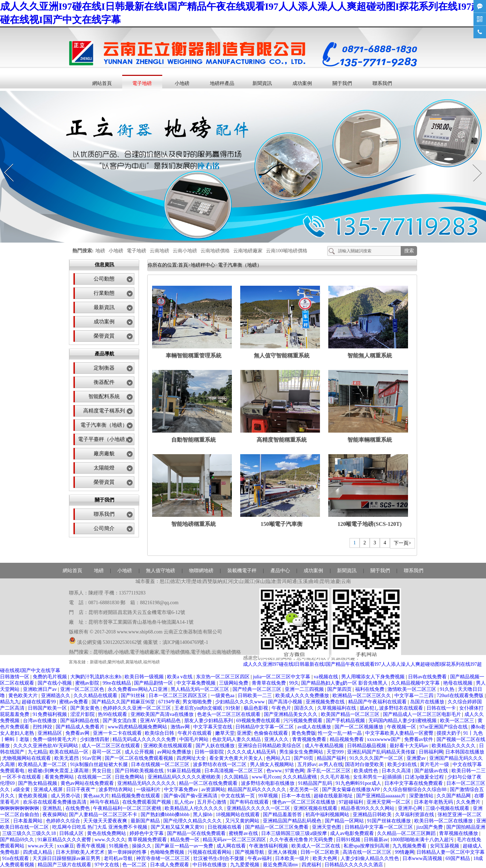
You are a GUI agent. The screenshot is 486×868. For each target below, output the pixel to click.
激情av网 (181, 727)
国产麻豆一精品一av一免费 (185, 846)
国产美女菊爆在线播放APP (351, 790)
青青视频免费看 (310, 739)
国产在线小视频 (55, 683)
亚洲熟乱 (53, 808)
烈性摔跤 (43, 727)
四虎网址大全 (192, 758)
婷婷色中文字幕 (147, 833)
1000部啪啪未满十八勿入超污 (423, 840)
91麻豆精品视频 (185, 771)
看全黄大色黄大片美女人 (237, 758)
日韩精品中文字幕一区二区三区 (379, 827)
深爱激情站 (422, 796)
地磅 (100, 251)
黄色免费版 (304, 733)
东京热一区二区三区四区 (224, 677)
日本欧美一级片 (293, 858)
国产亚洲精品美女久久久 (291, 714)
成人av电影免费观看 (352, 833)
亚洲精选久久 (56, 696)
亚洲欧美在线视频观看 (168, 746)
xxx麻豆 (66, 846)
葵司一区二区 (107, 752)
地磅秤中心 (203, 265)
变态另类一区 (305, 790)
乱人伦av (185, 802)
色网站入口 (279, 758)
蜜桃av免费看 (74, 702)
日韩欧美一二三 (256, 696)
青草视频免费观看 (148, 840)
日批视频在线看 (225, 827)
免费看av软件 (419, 739)
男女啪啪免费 (198, 702)
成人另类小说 (66, 796)
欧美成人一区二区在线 (316, 846)
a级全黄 (22, 790)
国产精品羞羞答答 (283, 815)
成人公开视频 (140, 752)
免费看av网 (78, 733)
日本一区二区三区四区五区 (179, 696)
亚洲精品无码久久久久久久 (147, 783)
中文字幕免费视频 (197, 683)
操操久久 (142, 846)
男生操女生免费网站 (302, 752)
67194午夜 (169, 702)
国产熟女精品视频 (38, 783)
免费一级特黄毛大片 (55, 739)
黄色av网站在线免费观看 (88, 783)
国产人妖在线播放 (216, 746)
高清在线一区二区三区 (368, 852)
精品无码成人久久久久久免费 (145, 739)
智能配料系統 (104, 396)
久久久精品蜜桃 (300, 777)
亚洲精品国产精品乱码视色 (293, 821)
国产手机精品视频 (346, 721)
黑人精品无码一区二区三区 (201, 689)
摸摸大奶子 (449, 733)
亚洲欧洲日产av (41, 689)
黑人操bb (203, 815)
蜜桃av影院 (88, 683)
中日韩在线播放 (210, 865)
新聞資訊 (262, 83)
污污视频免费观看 (304, 721)
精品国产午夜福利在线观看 (378, 702)
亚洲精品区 (50, 733)
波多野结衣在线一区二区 (220, 764)
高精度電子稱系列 (104, 411)
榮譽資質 (104, 336)
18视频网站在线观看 (238, 815)
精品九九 (10, 702)
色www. (275, 771)
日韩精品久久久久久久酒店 (354, 865)
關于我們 (342, 83)
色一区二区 (135, 865)
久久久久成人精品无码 (252, 752)
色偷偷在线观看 (272, 733)
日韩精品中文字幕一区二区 (265, 727)
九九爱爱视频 (245, 865)
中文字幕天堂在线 (213, 727)
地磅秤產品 (222, 83)
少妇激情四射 (95, 739)
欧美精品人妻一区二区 (43, 764)
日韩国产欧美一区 (48, 708)
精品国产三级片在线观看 (65, 865)
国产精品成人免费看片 (81, 727)
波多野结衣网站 (116, 790)
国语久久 (305, 708)
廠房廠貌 (104, 453)
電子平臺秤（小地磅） (104, 439)
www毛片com (266, 777)
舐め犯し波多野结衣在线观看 (392, 708)
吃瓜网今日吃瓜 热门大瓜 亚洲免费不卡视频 (100, 827)
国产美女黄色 (86, 708)
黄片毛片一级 (435, 764)
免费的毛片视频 (50, 677)
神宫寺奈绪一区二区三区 (164, 858)
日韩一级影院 (210, 752)
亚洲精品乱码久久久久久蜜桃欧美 (185, 777)
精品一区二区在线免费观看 (209, 783)
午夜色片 (282, 708)
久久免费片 (469, 802)
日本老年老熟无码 (434, 802)
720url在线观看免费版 (461, 696)
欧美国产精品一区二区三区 (351, 714)
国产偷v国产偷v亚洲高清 (191, 796)
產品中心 (280, 571)
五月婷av (307, 764)
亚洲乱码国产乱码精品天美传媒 (382, 752)
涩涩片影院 (83, 714)
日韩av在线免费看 (428, 677)
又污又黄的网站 (243, 821)
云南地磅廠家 (248, 251)
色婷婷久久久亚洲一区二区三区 (138, 708)
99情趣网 (405, 852)
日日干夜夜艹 (81, 790)
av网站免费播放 (175, 752)
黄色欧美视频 (33, 796)
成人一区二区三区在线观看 (111, 746)
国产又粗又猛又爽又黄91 (178, 827)
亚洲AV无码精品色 (161, 721)
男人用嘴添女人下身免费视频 (374, 677)
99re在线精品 (117, 683)
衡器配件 (104, 382)
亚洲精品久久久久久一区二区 (259, 808)
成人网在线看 (232, 846)
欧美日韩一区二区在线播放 (444, 821)
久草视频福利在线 (337, 708)
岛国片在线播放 (428, 702)
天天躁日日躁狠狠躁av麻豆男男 (67, 858)
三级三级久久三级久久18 (30, 833)
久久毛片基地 (336, 777)
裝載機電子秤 (242, 571)
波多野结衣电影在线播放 (268, 783)
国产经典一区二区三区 (258, 689)
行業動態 (104, 293)
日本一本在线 (297, 796)
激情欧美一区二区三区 (413, 689)
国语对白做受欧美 (365, 764)
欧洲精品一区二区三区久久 (362, 696)
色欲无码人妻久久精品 (237, 739)
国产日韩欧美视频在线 (140, 771)
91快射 (234, 708)
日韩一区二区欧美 (321, 852)
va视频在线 (326, 677)
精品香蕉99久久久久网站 (368, 808)
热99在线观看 (113, 714)
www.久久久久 (110, 840)
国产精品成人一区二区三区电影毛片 (423, 714)
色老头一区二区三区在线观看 (229, 714)
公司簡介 (104, 528)
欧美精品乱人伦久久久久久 (195, 808)
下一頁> (402, 543)
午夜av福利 (260, 858)
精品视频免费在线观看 (136, 796)
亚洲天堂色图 (327, 827)
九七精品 (38, 752)
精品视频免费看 (347, 739)
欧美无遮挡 (67, 758)
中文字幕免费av (182, 790)
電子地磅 (142, 83)
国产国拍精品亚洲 (466, 827)
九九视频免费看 (410, 846)
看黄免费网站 (60, 777)
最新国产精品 (146, 821)
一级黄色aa (223, 696)
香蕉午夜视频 (92, 846)
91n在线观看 (16, 858)
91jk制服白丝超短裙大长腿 (100, 764)
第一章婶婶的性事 (128, 852)
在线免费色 (78, 808)
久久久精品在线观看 (96, 696)
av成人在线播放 (315, 727)
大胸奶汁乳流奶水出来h (97, 677)
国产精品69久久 (18, 840)
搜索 (409, 251)
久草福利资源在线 (415, 815)
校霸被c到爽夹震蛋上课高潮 (59, 771)
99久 (294, 683)
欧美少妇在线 (403, 764)
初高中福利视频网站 (328, 815)
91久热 (448, 689)
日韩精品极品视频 (367, 746)
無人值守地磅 (160, 571)
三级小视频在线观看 (448, 808)
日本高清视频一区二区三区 (234, 771)
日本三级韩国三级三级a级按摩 (295, 833)
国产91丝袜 (134, 696)
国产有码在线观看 (250, 802)
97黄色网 (295, 771)
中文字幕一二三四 (415, 696)
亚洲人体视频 (283, 852)
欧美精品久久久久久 (454, 746)
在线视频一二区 (95, 777)
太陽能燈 (104, 468)
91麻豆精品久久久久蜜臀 (65, 840)
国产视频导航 (250, 852)
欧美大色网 (326, 858)
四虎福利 (312, 865)
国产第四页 (340, 689)
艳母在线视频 (458, 683)
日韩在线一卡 (442, 708)
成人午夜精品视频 (325, 746)
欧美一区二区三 (458, 721)
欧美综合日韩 (160, 733)
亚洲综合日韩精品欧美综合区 (270, 746)
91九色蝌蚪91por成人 (359, 783)
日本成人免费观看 (170, 865)
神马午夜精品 (105, 802)
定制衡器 (104, 368)
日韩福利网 (431, 752)
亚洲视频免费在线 (326, 702)
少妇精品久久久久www (241, 702)
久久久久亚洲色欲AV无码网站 (46, 746)
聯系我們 (382, 83)
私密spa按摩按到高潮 (367, 846)
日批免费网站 (130, 777)
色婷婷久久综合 (64, 821)
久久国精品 (237, 777)
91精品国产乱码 (316, 783)
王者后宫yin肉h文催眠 (199, 708)
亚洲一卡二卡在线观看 (118, 733)
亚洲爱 (244, 733)
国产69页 (304, 758)
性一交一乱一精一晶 (340, 733)
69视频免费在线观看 (259, 721)
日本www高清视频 (423, 858)
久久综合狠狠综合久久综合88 (415, 790)
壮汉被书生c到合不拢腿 (219, 858)
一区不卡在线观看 (22, 777)
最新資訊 (104, 307)
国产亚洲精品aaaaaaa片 (381, 796)
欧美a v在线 (180, 677)
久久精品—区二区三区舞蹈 (407, 833)
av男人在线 (331, 764)
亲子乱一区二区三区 (329, 771)
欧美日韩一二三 (469, 771)
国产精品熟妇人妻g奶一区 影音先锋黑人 (345, 683)
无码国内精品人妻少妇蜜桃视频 (403, 721)
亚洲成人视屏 (49, 790)
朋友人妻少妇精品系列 (209, 721)
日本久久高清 (397, 771)
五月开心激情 (212, 802)
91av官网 (92, 758)
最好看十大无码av (410, 746)
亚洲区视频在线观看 (316, 808)
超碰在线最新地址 (334, 796)
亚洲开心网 (411, 808)
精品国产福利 (332, 758)
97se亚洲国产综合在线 (444, 727)
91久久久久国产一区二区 (377, 758)
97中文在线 (108, 865)
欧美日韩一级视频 (145, 677)
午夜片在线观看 (195, 733)
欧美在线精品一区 (70, 752)
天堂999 (336, 752)
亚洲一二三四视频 (305, 689)
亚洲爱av (417, 758)
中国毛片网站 (195, 739)
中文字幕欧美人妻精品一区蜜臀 (400, 733)
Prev (5, 162)
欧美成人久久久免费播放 (303, 696)
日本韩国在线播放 (465, 752)
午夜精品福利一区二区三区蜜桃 (128, 808)
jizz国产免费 (430, 827)
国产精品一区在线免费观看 (197, 833)
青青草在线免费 (269, 683)
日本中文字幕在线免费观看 (414, 783)
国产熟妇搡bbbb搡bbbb (166, 815)
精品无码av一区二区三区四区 (235, 840)
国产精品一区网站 (345, 821)
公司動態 (104, 279)
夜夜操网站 (55, 815)
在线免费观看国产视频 (147, 802)
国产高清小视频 (286, 702)
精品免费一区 (186, 840)
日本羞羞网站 (29, 821)
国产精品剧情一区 (154, 683)
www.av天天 (41, 846)
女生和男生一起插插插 (378, 777)
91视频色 (119, 846)
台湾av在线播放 (41, 721)
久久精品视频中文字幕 (416, 683)
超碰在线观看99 (39, 702)
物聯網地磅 (201, 571)
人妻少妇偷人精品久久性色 (370, 858)
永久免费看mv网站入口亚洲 (138, 689)
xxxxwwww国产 (384, 739)
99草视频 (269, 796)
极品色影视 (257, 708)
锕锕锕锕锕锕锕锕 (20, 808)
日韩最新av (376, 840)
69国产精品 (458, 858)
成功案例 (302, 83)
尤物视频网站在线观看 (27, 758)
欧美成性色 (367, 771)
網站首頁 (102, 83)
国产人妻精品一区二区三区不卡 (104, 815)
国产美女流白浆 (120, 721)
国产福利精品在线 (80, 721)
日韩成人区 (72, 833)
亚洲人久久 (277, 739)
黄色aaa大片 (96, 796)
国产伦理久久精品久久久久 (193, 821)
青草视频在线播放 (459, 833)
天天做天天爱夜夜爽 (106, 821)
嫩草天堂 (225, 733)
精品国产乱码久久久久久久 (258, 790)
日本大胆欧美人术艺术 (81, 852)
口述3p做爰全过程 (425, 777)
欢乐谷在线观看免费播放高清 (55, 802)
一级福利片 (149, 790)
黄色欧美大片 (24, 696)
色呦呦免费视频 (168, 852)
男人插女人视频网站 (273, 764)
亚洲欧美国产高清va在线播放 (163, 714)
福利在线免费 (370, 689)
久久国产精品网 (454, 796)
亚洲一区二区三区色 (83, 689)
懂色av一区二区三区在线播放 (304, 802)
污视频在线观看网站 (210, 852)
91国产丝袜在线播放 (390, 821)
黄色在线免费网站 (107, 833)
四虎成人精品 (38, 852)
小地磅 (182, 83)
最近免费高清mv (281, 865)
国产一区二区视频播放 (360, 727)
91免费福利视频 (50, 714)
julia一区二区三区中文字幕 (282, 677)
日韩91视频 (349, 840)
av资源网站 (213, 790)
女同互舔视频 (445, 846)
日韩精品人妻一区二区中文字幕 (450, 852)
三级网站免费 (234, 683)
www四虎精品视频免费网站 (138, 727)
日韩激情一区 (15, 677)
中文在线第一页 (238, 796)
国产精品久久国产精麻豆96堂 (124, 702)
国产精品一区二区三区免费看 (277, 827)
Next (473, 162)
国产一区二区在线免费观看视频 (140, 758)
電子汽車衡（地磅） (104, 425)
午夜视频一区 (402, 727)
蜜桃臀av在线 (244, 833)
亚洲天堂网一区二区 (389, 802)
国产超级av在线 (432, 771)
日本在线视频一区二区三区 (161, 764)
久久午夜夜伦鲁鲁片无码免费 (302, 840)
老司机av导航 (119, 858)
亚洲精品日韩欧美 (373, 815)
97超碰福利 (352, 802)
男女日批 (102, 771)
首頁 (183, 265)
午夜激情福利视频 (269, 846)
